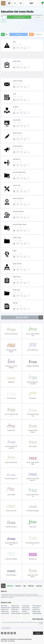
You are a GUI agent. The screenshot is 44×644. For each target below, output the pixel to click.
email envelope (18, 81)
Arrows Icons (36, 608)
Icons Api (24, 612)
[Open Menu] (21, 3)
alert (14, 42)
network (15, 107)
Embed (19, 34)
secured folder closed (20, 225)
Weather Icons (5, 610)
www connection (18, 198)
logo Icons (39, 586)
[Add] (14, 48)
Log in (31, 3)
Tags (24, 586)
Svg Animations (16, 608)
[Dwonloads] (25, 48)
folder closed (17, 238)
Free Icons (18, 586)
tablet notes (17, 61)
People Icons (15, 610)
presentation (17, 120)
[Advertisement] (22, 27)
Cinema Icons (36, 610)
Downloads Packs (20, 17)
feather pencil (17, 133)
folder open (17, 290)
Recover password (16, 613)
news (14, 94)
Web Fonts (10, 586)
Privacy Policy (26, 613)
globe (15, 251)
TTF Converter (26, 606)
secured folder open (19, 172)
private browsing (18, 211)
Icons (31, 34)
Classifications (38, 17)
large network (17, 264)
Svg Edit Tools (15, 606)
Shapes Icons (15, 612)
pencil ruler (16, 185)
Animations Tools (6, 608)
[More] (28, 48)
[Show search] (15, 3)
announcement (18, 146)
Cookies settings (37, 613)
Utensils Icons (5, 612)
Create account (5, 613)
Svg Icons (3, 3)
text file (15, 303)
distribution (17, 159)
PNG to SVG (4, 606)
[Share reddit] (5, 633)
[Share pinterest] (12, 633)
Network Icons (26, 610)
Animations (38, 34)
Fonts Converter (37, 606)
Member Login (36, 612)
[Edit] (18, 48)
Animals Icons (26, 608)
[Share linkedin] (15, 633)
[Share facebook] (2, 633)
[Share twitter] (8, 633)
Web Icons (31, 586)
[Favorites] (21, 48)
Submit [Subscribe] (38, 633)
